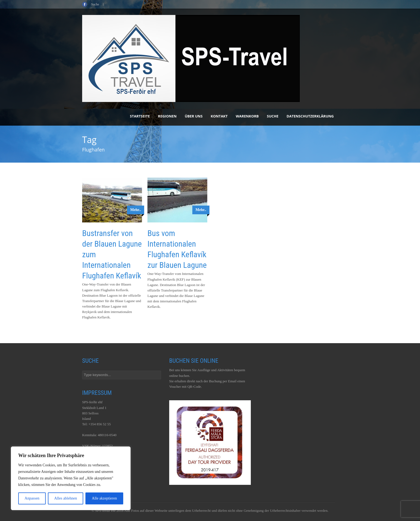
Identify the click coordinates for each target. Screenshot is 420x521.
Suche (273, 116)
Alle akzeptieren (104, 498)
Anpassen (32, 498)
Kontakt (219, 116)
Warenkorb (247, 116)
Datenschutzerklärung (310, 116)
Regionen (167, 116)
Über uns (194, 116)
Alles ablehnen (66, 498)
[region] (71, 478)
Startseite (140, 116)
